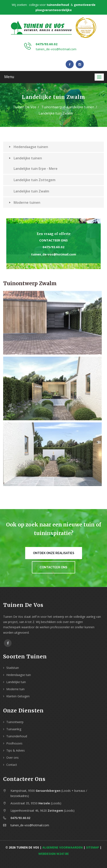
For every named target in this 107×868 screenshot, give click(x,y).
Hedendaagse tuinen (29, 147)
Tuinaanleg (14, 729)
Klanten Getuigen (18, 696)
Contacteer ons (53, 240)
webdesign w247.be (54, 854)
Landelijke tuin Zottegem (35, 180)
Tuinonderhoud (17, 736)
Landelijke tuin (16, 682)
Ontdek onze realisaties (54, 553)
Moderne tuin (15, 689)
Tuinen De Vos (25, 107)
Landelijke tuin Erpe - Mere (36, 169)
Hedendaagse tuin (19, 675)
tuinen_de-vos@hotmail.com (56, 49)
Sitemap (93, 847)
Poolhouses (14, 743)
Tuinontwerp (52, 107)
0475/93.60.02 (47, 44)
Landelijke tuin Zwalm (31, 191)
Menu (9, 77)
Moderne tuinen (25, 202)
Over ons (12, 758)
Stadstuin (13, 668)
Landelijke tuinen (81, 107)
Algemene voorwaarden (63, 847)
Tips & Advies (16, 750)
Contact (12, 765)
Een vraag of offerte (54, 234)
